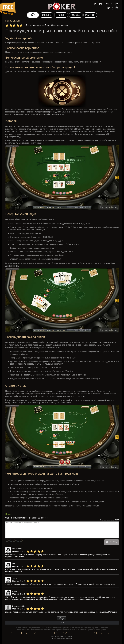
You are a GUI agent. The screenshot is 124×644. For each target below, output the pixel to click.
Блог (62, 623)
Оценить (112, 542)
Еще (62, 618)
